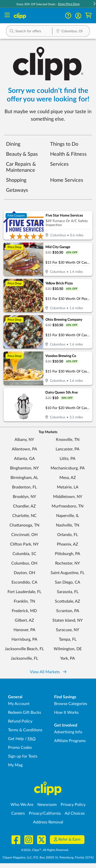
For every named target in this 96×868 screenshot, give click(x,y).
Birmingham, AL (24, 478)
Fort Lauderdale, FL (24, 592)
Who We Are (22, 805)
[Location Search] (71, 32)
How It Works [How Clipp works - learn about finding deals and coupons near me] (66, 713)
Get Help (16, 739)
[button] (78, 16)
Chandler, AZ (24, 506)
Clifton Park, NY (24, 544)
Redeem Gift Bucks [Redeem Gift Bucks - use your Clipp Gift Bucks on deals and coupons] (25, 713)
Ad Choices (75, 813)
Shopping (16, 180)
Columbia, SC (24, 554)
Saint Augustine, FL (68, 573)
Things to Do (64, 144)
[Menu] (7, 16)
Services (59, 164)
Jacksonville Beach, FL (24, 649)
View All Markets (48, 672)
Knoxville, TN (68, 440)
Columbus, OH (24, 563)
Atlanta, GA (24, 459)
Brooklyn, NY (24, 497)
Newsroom (47, 805)
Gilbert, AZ (24, 620)
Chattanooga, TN (24, 525)
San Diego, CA (68, 582)
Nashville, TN (68, 525)
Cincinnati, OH (24, 535)
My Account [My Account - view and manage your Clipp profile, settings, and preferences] (19, 704)
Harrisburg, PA (24, 639)
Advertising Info (68, 732)
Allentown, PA (24, 449)
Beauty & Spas (22, 154)
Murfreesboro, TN (68, 506)
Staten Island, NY (68, 620)
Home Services (67, 180)
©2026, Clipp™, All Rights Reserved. (45, 850)
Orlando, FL (68, 535)
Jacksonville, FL (24, 658)
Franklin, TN (24, 601)
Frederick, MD (24, 611)
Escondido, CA (24, 582)
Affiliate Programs (70, 741)
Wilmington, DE (68, 649)
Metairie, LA (68, 487)
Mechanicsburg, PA (68, 468)
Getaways (17, 190)
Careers (18, 813)
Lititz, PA (68, 459)
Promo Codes (20, 748)
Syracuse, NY (68, 630)
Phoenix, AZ (68, 544)
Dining (13, 144)
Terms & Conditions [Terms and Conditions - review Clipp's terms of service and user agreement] (25, 730)
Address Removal (48, 822)
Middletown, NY (68, 497)
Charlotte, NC (24, 516)
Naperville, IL (68, 516)
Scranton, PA (68, 611)
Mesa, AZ (68, 478)
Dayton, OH (24, 573)
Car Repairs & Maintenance (21, 167)
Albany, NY (24, 440)
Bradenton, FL (24, 487)
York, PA (68, 658)
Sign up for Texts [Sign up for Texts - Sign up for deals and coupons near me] (23, 756)
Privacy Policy (73, 805)
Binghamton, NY (24, 468)
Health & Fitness (68, 154)
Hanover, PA (24, 630)
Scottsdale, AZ (68, 601)
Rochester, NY (68, 563)
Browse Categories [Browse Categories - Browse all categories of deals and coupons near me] (71, 704)
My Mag (15, 765)
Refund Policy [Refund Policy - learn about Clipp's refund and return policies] (20, 721)
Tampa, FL (68, 639)
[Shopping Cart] (88, 16)
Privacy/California (45, 813)
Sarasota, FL (68, 592)
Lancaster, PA (68, 449)
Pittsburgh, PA (68, 554)
